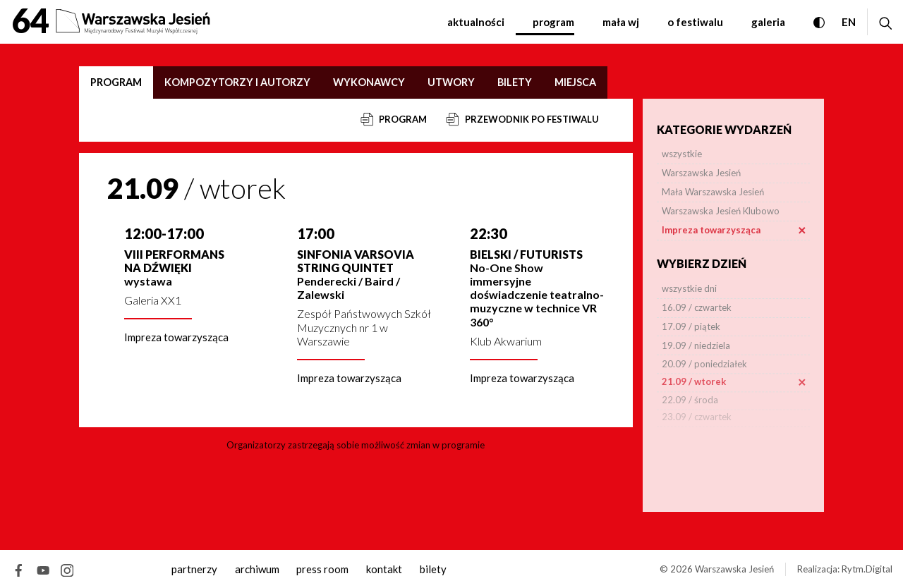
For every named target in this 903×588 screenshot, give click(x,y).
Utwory (451, 82)
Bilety (515, 82)
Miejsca (575, 82)
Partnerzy (194, 569)
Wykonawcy (369, 82)
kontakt (384, 569)
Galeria (768, 22)
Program (553, 22)
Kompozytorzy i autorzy (237, 82)
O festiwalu (695, 22)
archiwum (257, 569)
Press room (322, 569)
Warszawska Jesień (734, 569)
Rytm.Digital (867, 569)
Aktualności (476, 22)
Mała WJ (621, 22)
